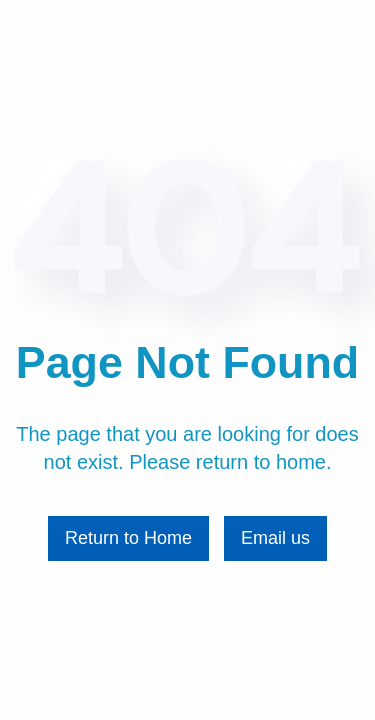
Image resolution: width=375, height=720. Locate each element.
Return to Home (128, 538)
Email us (275, 538)
